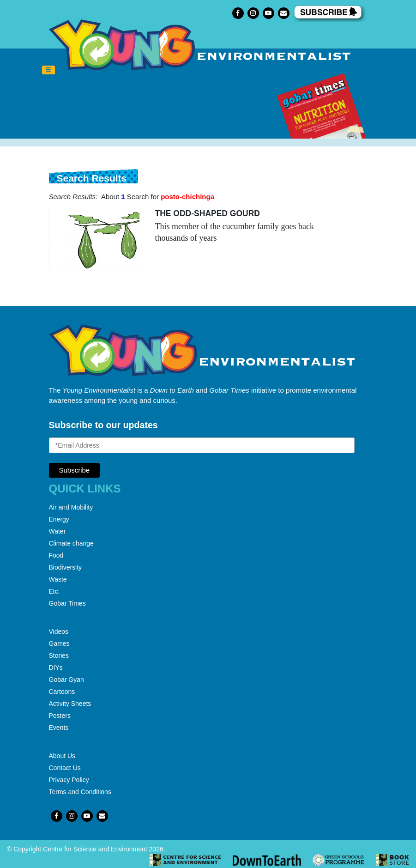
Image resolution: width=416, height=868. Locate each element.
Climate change (71, 543)
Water (57, 531)
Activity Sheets (70, 704)
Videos (59, 631)
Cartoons (62, 692)
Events (59, 728)
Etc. (54, 591)
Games (59, 643)
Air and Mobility (71, 507)
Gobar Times (67, 603)
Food (56, 555)
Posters (60, 716)
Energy (59, 519)
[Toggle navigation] (48, 70)
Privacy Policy (69, 780)
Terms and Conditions (80, 792)
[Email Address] (202, 445)
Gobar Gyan (66, 680)
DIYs (56, 668)
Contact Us (65, 768)
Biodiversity (66, 567)
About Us (62, 756)
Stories (59, 656)
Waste (58, 579)
